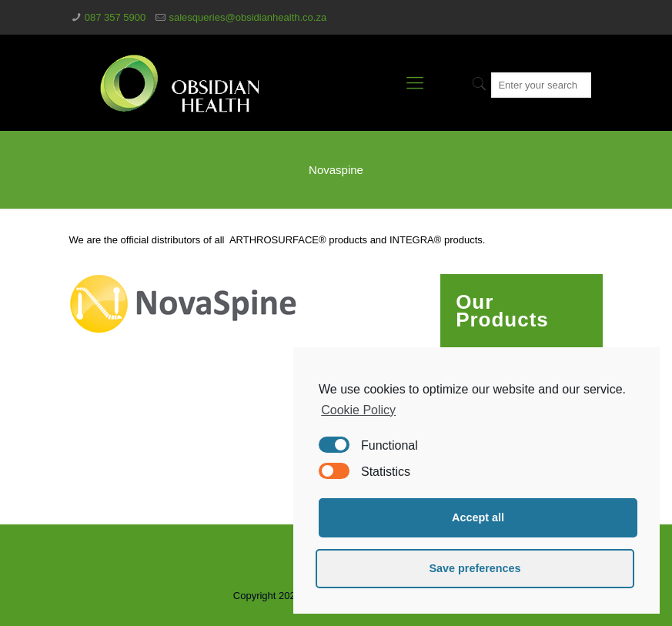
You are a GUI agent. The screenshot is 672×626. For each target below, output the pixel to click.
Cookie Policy (358, 410)
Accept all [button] (478, 517)
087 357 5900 (115, 17)
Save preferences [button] (475, 568)
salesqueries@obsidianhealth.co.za (247, 17)
